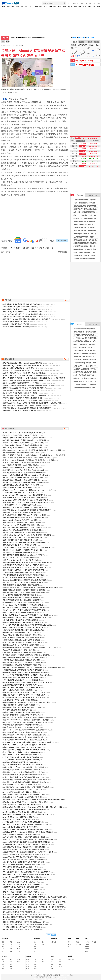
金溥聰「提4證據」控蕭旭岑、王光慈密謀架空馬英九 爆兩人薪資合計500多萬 (39, 38)
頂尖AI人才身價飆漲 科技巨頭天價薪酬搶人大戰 (20, 690)
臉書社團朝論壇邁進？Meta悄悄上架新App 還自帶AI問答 (23, 737)
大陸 (99, 7)
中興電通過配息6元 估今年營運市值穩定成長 (20, 505)
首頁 (3, 7)
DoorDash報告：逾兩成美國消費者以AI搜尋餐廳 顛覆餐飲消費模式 (27, 917)
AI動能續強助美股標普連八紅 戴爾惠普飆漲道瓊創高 (22, 598)
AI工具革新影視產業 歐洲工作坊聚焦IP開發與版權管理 (23, 662)
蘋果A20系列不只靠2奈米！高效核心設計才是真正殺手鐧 (24, 767)
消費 (75, 7)
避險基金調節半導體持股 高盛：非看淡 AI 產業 (20, 632)
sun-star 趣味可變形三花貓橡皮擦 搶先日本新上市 (21, 578)
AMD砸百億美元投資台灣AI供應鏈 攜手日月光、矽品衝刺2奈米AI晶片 (28, 852)
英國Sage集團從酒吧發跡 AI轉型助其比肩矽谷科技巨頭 (23, 657)
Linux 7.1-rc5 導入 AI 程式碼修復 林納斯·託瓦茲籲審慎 (23, 376)
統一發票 (79, 944)
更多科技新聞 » (63, 252)
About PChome (65, 975)
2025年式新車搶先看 (84, 65)
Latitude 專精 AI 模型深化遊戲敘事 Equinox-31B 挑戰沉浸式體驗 (26, 682)
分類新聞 (5, 939)
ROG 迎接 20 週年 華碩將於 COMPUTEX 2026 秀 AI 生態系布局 (27, 655)
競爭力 (42, 248)
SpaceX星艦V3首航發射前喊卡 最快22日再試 (20, 827)
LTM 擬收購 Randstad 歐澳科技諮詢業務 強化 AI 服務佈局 (24, 543)
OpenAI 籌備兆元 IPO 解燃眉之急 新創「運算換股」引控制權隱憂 (27, 845)
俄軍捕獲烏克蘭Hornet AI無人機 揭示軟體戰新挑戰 (21, 645)
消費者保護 (49, 975)
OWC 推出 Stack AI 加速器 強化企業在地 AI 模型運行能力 (24, 642)
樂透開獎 (97, 42)
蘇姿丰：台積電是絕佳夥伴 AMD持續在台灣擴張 (21, 892)
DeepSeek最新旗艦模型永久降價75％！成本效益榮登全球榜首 (26, 475)
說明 (94, 3)
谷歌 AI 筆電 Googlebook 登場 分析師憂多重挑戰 (21, 560)
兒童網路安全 (57, 975)
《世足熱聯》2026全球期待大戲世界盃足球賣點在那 (22, 317)
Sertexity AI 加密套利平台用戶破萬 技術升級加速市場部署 (24, 850)
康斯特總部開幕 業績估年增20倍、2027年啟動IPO (21, 585)
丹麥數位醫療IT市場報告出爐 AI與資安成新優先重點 (22, 712)
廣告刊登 (43, 975)
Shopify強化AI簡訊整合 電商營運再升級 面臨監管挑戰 (22, 530)
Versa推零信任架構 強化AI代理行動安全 (17, 710)
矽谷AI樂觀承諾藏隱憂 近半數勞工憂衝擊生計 (19, 912)
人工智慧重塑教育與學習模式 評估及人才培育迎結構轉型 (23, 565)
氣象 (86, 939)
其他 (19, 962)
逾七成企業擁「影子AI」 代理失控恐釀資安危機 (20, 785)
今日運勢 (81, 38)
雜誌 (85, 7)
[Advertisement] (35, 270)
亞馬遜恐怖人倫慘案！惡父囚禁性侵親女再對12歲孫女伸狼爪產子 (27, 319)
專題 (8, 7)
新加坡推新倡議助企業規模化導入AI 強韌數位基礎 (21, 727)
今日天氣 (74, 42)
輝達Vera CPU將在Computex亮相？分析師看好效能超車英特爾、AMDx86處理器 (32, 403)
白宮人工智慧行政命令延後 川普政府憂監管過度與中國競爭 (24, 837)
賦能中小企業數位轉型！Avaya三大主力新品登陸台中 (22, 747)
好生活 (60, 960)
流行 (19, 951)
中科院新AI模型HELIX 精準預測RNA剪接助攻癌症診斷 (23, 927)
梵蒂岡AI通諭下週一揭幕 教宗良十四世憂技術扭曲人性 (23, 573)
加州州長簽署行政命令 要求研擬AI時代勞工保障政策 (22, 770)
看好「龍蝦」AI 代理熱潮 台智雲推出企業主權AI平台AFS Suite (26, 825)
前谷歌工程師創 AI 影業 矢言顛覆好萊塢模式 (19, 558)
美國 (47, 248)
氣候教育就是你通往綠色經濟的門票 (16, 324)
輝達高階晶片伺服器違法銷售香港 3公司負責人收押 (22, 895)
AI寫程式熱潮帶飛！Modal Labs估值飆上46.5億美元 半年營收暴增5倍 (28, 832)
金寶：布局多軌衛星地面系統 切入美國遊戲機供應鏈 (22, 312)
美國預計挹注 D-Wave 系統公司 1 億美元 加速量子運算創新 (24, 735)
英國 (51, 248)
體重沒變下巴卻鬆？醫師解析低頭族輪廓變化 (19, 705)
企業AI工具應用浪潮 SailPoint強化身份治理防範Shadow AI (24, 777)
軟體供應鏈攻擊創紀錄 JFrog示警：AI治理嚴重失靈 (21, 882)
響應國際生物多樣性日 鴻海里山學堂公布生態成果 (21, 715)
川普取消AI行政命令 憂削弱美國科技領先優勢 (19, 835)
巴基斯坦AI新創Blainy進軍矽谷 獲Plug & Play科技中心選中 (24, 695)
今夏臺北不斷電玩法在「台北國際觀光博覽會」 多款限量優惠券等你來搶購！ (31, 588)
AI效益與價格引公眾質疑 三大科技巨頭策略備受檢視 (22, 391)
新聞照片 (29, 956)
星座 (46, 7)
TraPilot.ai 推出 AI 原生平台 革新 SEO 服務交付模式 (22, 525)
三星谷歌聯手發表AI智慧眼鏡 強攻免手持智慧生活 (21, 760)
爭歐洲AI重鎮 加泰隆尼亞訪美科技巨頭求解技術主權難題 (23, 575)
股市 (69, 3)
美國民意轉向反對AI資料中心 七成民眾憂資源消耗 (21, 685)
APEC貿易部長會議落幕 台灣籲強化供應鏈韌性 (20, 307)
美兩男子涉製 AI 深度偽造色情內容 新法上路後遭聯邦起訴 (24, 810)
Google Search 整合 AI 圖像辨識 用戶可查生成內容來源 (23, 605)
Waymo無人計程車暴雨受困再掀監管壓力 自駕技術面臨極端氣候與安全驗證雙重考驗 (33, 800)
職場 (36, 7)
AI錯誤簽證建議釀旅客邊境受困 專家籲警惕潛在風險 (22, 640)
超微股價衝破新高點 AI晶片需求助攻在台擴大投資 (21, 485)
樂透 (77, 942)
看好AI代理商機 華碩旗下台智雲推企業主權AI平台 (22, 890)
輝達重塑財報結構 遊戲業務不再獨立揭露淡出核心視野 (23, 915)
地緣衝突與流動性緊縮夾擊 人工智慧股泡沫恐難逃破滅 (23, 732)
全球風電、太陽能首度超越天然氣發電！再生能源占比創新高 (25, 782)
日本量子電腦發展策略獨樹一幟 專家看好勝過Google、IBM (24, 922)
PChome (82, 3)
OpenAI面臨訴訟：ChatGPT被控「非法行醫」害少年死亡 (24, 603)
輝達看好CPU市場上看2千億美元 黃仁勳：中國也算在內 (23, 508)
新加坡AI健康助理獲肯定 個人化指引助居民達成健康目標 (23, 518)
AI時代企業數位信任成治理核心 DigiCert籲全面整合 (22, 680)
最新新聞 (77, 324)
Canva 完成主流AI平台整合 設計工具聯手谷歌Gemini (22, 857)
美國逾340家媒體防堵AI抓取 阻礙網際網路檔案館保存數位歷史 (26, 563)
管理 (52, 967)
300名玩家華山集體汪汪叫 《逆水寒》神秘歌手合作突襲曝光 (25, 590)
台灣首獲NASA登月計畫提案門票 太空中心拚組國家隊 (23, 860)
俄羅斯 (18, 248)
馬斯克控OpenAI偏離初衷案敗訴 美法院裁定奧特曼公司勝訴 (25, 388)
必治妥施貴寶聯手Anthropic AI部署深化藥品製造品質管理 (24, 740)
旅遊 (80, 7)
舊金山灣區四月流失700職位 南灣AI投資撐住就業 (21, 540)
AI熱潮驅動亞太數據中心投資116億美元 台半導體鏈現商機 (24, 847)
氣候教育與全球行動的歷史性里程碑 (16, 327)
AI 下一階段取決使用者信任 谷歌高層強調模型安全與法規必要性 (26, 722)
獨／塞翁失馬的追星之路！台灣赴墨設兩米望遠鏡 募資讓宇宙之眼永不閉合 (30, 647)
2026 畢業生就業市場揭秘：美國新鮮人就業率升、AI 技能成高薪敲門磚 (29, 742)
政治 (13, 7)
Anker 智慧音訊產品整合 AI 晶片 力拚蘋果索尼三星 (21, 613)
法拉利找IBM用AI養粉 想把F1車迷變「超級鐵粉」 (21, 393)
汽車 (89, 7)
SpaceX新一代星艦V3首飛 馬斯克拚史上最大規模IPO (23, 652)
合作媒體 (89, 3)
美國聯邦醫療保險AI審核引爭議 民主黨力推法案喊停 (22, 600)
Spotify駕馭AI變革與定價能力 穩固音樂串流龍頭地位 (22, 635)
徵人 (71, 975)
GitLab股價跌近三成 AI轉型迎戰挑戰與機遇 (19, 817)
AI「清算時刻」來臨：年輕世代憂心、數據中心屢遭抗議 (23, 583)
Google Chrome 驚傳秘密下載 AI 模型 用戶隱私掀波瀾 (23, 877)
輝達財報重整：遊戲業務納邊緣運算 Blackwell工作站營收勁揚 (25, 780)
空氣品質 (82, 42)
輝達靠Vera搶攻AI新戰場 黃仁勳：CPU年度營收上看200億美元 (26, 802)
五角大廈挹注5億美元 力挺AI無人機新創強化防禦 (21, 867)
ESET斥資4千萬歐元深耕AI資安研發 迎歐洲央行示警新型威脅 (25, 528)
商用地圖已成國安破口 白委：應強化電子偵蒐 (19, 545)
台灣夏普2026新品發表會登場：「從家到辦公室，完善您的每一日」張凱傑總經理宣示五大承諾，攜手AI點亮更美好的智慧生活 (48, 907)
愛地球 (60, 967)
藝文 (60, 962)
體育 (60, 7)
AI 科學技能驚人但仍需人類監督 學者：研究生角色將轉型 (24, 670)
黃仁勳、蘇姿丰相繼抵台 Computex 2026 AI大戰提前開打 (24, 478)
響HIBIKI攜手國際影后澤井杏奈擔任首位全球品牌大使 (22, 765)
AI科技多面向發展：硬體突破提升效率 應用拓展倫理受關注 (24, 862)
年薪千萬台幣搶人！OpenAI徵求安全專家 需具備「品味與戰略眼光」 (28, 408)
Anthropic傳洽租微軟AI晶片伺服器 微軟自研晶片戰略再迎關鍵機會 (27, 842)
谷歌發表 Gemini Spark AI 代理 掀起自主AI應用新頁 (22, 687)
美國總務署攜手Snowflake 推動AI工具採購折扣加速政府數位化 (26, 618)
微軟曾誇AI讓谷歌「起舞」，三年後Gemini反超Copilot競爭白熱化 (27, 503)
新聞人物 (37, 939)
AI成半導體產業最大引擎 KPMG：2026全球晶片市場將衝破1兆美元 (27, 702)
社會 (17, 7)
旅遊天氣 (87, 947)
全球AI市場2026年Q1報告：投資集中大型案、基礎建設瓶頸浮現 (26, 730)
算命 (69, 942)
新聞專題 (54, 939)
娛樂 (55, 7)
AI (9, 248)
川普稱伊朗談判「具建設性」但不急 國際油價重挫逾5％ (23, 480)
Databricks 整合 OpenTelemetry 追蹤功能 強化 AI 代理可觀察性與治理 (28, 615)
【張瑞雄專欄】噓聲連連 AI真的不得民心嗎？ (19, 493)
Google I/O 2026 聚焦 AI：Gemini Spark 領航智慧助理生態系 (25, 495)
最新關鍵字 (71, 960)
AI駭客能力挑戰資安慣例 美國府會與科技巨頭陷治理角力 (23, 630)
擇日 (69, 947)
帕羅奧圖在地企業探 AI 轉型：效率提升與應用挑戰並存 (23, 797)
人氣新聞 (77, 195)
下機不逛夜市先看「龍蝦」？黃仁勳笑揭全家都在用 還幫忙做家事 (27, 548)
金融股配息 (90, 38)
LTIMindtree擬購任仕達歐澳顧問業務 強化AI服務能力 (22, 383)
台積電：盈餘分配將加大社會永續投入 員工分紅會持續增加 (25, 373)
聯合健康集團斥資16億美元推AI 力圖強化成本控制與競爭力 (24, 555)
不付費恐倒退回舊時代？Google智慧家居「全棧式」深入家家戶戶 (27, 872)
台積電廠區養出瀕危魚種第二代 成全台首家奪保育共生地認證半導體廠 (28, 717)
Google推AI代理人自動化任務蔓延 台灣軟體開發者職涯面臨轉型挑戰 (28, 625)
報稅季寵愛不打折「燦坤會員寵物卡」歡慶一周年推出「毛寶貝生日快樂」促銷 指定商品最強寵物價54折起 (41, 902)
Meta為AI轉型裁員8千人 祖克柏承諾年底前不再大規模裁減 (24, 483)
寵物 (19, 942)
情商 (19, 944)
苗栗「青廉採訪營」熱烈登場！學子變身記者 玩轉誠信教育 (24, 593)
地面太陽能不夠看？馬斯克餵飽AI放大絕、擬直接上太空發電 (25, 515)
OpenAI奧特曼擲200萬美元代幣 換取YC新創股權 (21, 595)
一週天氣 (87, 944)
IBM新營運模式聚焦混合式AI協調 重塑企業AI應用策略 (22, 677)
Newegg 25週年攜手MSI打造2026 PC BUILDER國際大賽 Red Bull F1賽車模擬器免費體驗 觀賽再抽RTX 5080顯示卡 (45, 897)
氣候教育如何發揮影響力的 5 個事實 (16, 322)
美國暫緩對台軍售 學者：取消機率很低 (87, 206)
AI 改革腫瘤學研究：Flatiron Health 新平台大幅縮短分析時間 (25, 672)
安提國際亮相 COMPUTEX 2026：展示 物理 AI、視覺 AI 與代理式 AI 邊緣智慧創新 (33, 910)
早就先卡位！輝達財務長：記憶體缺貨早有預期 (20, 411)
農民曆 (74, 38)
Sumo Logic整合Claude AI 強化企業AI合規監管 (20, 520)
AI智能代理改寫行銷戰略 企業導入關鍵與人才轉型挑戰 (23, 790)
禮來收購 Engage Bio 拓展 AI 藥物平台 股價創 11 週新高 (23, 772)
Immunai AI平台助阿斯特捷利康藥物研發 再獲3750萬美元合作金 (26, 675)
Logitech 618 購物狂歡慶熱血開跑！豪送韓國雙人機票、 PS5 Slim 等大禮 (29, 900)
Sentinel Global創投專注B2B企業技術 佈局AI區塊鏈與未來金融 (26, 580)
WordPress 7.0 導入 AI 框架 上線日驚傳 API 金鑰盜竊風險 (24, 610)
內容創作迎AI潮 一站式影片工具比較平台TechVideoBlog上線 (25, 568)
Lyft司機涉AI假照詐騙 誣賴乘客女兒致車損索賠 (20, 762)
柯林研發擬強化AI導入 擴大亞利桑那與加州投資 (20, 755)
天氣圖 (86, 951)
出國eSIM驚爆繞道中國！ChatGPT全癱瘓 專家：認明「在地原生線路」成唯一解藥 (33, 807)
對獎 (78, 939)
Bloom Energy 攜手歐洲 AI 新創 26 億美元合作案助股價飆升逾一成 (27, 875)
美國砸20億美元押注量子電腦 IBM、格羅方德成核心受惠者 (24, 855)
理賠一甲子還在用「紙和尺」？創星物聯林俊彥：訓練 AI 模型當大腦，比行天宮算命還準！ (36, 378)
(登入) (98, 3)
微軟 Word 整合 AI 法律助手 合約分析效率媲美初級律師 (23, 498)
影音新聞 (5, 956)
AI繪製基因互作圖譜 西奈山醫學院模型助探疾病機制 (22, 660)
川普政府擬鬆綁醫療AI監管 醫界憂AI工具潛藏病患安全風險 (24, 692)
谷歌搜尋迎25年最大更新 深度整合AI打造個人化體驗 (22, 707)
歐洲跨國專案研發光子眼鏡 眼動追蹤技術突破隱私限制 (23, 665)
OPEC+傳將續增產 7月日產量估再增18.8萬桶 (19, 792)
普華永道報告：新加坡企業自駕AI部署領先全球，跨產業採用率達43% (28, 381)
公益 (60, 964)
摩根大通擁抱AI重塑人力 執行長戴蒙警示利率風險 (21, 725)
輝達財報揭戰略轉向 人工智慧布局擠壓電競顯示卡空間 (23, 775)
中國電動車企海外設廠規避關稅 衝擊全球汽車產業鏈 (22, 304)
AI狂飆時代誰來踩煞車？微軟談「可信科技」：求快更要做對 (25, 396)
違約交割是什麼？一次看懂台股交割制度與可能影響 (22, 752)
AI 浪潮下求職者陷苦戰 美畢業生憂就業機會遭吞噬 (21, 887)
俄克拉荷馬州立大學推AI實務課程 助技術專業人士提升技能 (24, 795)
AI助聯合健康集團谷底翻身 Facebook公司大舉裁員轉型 (23, 622)
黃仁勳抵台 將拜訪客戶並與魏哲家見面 (18, 553)
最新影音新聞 (93, 324)
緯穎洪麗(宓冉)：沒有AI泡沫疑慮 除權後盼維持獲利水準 (24, 366)
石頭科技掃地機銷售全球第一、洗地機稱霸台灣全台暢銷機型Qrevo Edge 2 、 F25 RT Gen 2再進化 (39, 905)
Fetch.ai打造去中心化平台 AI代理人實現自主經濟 (21, 920)
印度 (23, 248)
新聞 (3, 41)
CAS (13, 248)
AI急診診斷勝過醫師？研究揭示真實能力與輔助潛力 (22, 620)
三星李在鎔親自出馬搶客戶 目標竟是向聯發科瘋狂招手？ (23, 398)
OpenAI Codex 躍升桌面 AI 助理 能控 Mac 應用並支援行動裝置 (26, 500)
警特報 (94, 942)
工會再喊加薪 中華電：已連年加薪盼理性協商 (20, 700)
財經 (22, 7)
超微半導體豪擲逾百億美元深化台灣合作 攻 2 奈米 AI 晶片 (24, 697)
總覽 (52, 960)
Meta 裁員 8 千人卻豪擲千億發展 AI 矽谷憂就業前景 (22, 865)
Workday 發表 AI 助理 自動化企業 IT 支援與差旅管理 (22, 406)
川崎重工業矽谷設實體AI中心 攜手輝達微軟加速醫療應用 (23, 570)
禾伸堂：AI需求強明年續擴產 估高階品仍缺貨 (20, 368)
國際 (31, 7)
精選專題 (53, 942)
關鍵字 (70, 956)
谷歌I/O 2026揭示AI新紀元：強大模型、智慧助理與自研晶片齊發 (26, 720)
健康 (50, 7)
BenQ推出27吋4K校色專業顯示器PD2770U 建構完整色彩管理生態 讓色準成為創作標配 (34, 667)
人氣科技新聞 (93, 195)
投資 (52, 964)
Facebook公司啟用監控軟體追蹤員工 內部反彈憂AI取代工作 (25, 608)
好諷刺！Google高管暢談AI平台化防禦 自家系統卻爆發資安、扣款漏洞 (28, 386)
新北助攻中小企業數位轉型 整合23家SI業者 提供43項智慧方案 (25, 925)
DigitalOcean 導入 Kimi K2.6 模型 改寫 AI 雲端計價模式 (23, 538)
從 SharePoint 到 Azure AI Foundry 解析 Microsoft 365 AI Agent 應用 (28, 490)
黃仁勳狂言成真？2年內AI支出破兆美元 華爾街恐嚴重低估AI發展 (26, 787)
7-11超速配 (75, 3)
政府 (94, 7)
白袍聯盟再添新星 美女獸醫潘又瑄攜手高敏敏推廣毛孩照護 (24, 750)
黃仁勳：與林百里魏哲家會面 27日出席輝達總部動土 (23, 533)
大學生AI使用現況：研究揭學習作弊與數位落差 (20, 805)
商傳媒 (21, 46)
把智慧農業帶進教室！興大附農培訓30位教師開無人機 (23, 363)
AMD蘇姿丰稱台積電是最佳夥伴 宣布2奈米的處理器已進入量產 (26, 830)
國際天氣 (87, 949)
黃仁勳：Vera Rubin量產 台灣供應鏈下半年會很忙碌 (22, 550)
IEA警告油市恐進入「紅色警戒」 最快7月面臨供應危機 (23, 812)
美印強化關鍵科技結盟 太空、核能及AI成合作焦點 (21, 930)
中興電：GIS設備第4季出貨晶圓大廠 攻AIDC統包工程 (23, 371)
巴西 (28, 248)
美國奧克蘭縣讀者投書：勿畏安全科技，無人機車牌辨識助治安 (26, 880)
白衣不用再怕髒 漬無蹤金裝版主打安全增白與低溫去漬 (23, 870)
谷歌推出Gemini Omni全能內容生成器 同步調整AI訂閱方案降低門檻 (27, 535)
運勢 (41, 7)
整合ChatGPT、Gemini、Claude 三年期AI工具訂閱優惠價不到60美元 (28, 840)
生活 (64, 7)
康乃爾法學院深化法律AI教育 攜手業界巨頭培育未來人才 (23, 885)
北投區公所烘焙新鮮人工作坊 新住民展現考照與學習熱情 (23, 822)
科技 (27, 7)
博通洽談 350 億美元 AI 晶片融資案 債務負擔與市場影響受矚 (25, 745)
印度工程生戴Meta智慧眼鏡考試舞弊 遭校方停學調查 (22, 637)
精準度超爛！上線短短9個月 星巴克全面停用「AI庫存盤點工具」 (26, 815)
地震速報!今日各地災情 (84, 61)
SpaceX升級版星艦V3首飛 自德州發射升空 (19, 650)
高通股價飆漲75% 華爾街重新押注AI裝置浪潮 (19, 488)
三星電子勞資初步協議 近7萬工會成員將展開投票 (21, 757)
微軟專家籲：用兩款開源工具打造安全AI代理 (19, 820)
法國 (32, 248)
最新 (3, 942)
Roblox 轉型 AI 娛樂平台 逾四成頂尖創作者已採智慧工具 (23, 627)
